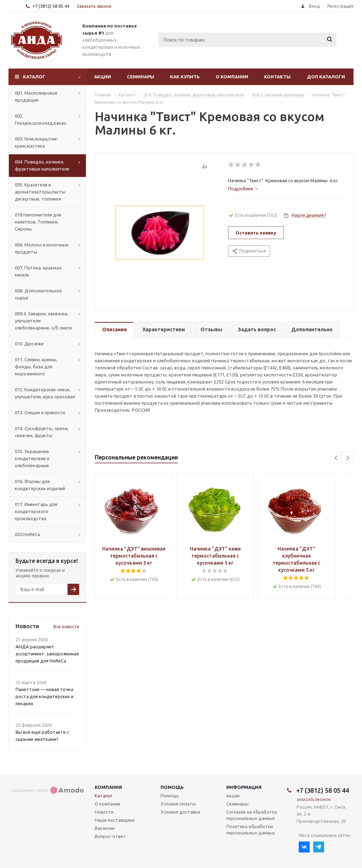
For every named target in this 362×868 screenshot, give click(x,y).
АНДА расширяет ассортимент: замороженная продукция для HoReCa (47, 654)
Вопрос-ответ (110, 836)
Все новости (66, 627)
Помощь (172, 787)
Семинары (141, 77)
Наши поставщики (115, 820)
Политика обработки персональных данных (251, 830)
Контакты (277, 77)
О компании (232, 77)
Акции (103, 77)
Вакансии (105, 828)
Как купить (185, 77)
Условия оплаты (178, 804)
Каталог (34, 77)
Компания (108, 787)
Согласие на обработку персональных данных (252, 815)
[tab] (243, 189)
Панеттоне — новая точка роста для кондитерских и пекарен (45, 696)
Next (348, 458)
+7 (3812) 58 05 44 (51, 6)
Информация (244, 787)
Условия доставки (180, 812)
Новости (104, 812)
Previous (336, 458)
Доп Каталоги (326, 77)
